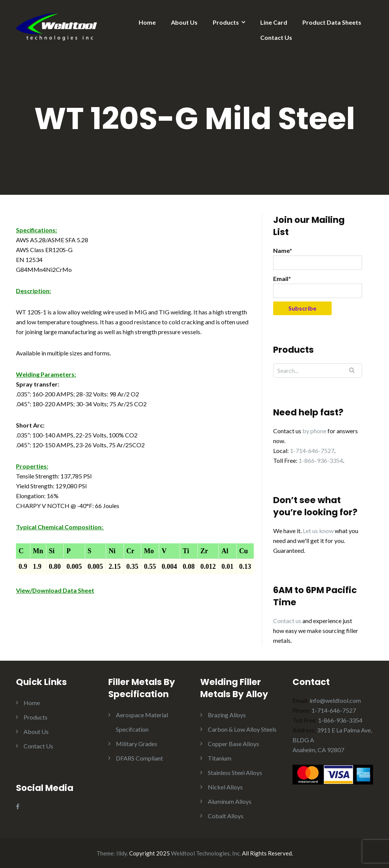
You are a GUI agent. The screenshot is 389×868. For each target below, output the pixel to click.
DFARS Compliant (139, 758)
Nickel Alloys (225, 787)
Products (226, 22)
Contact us (287, 621)
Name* (318, 258)
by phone (314, 431)
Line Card (274, 22)
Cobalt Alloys (226, 816)
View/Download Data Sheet (55, 590)
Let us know (318, 531)
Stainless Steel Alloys (235, 773)
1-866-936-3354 (321, 460)
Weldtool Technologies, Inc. (206, 853)
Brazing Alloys (227, 715)
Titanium (220, 758)
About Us (184, 22)
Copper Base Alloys (233, 744)
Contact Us (276, 37)
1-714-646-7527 (312, 451)
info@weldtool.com (335, 700)
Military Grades (137, 744)
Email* (318, 286)
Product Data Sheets (332, 22)
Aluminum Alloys (230, 801)
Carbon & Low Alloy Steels (242, 729)
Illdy (122, 853)
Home (147, 22)
